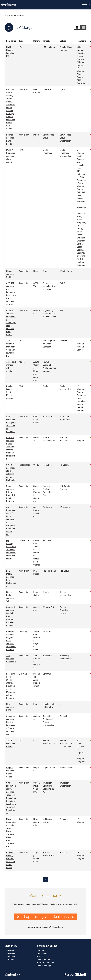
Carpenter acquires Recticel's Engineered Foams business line (11, 725)
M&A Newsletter (12, 954)
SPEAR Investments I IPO (11, 743)
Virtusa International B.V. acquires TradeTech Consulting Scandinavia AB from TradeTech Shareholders (11, 798)
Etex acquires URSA (10, 707)
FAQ (39, 957)
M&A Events (10, 957)
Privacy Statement (45, 960)
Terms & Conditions (46, 963)
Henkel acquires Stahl (10, 274)
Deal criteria (42, 954)
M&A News (9, 951)
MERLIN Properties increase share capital (11, 156)
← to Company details (14, 15)
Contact (40, 951)
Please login (57, 927)
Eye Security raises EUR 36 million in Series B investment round (11, 550)
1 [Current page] (46, 880)
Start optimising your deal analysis (45, 916)
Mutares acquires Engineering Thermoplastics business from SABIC (11, 323)
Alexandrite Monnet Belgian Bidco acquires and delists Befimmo (11, 641)
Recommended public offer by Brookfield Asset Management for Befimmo (11, 686)
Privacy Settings (44, 966)
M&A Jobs (9, 960)
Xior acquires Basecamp (11, 659)
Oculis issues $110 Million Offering (10, 392)
